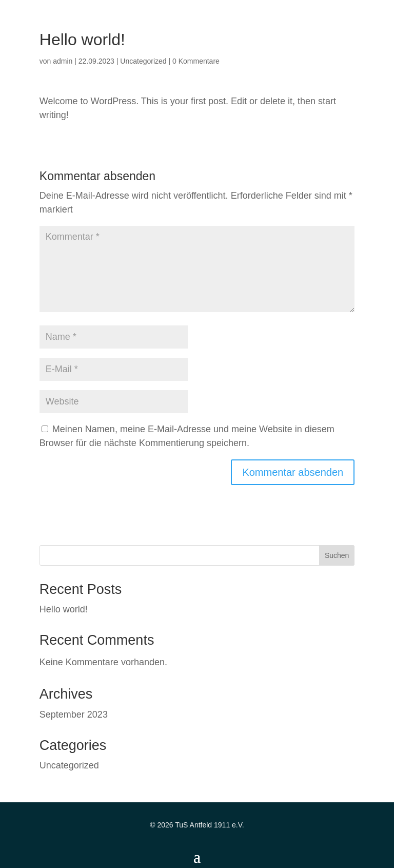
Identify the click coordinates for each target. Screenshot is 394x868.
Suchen (337, 555)
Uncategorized (143, 61)
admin (63, 61)
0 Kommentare (196, 61)
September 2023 (74, 715)
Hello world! (64, 609)
